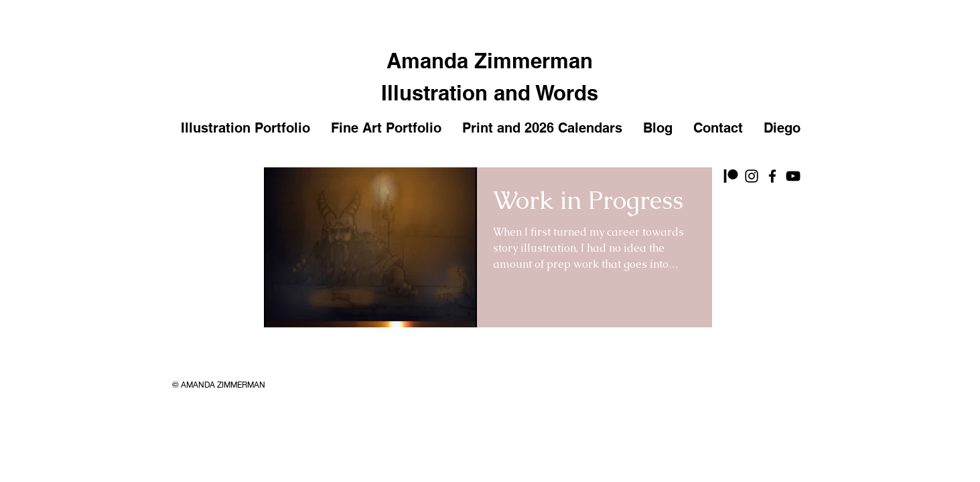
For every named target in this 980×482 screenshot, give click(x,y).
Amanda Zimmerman (490, 61)
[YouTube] (793, 176)
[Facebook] (772, 176)
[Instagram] (752, 176)
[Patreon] (731, 176)
